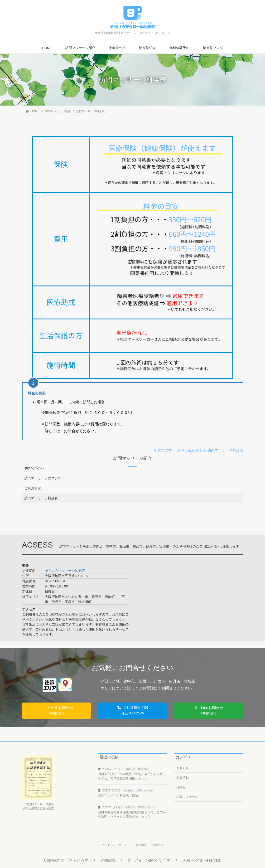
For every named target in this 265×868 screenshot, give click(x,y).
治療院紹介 (147, 48)
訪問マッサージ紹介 (80, 48)
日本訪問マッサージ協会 (38, 804)
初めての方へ (34, 468)
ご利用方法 (33, 488)
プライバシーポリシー (115, 845)
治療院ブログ (213, 48)
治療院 (181, 787)
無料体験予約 (179, 48)
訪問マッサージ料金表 (41, 498)
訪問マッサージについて (43, 478)
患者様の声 (117, 48)
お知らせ (130, 769)
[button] (57, 711)
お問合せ (159, 845)
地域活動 (143, 769)
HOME (47, 48)
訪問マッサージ (145, 790)
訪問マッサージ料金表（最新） (120, 795)
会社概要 (141, 845)
